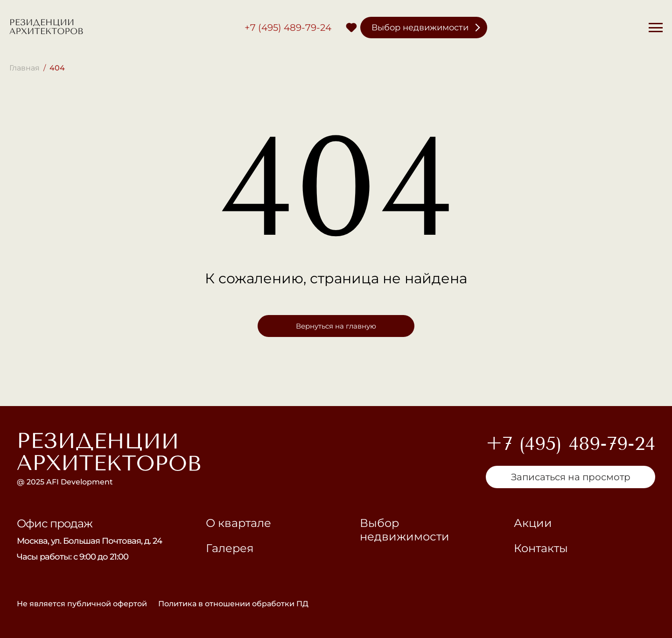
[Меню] (656, 28)
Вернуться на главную (336, 326)
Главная (24, 68)
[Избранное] (351, 28)
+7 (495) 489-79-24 (288, 28)
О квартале (238, 523)
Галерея (230, 548)
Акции (533, 523)
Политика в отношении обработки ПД (233, 604)
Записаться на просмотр (571, 477)
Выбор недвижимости (420, 28)
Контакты (541, 548)
